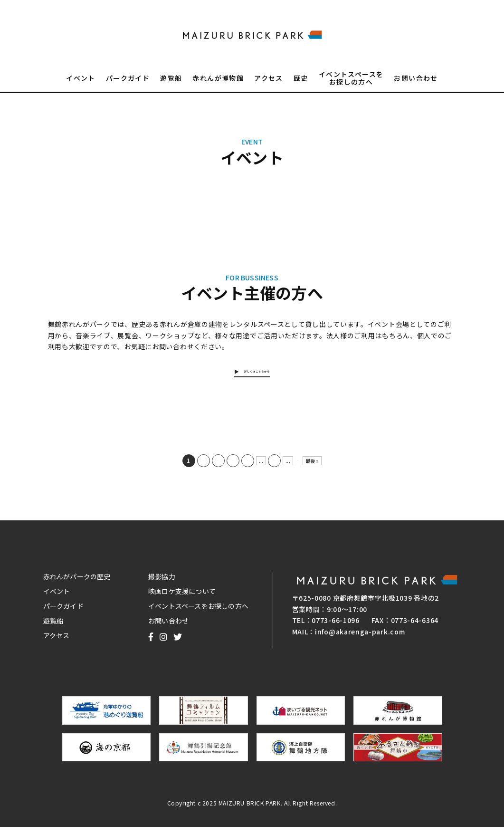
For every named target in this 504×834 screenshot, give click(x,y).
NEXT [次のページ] (298, 467)
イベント (81, 84)
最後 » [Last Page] (317, 467)
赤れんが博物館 (218, 84)
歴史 (301, 84)
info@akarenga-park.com (360, 638)
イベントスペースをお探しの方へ (351, 84)
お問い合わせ (416, 84)
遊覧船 (171, 84)
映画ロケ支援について (182, 598)
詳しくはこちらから (258, 374)
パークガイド (128, 84)
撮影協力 (162, 583)
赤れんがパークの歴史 (77, 583)
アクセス (269, 84)
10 (269, 467)
